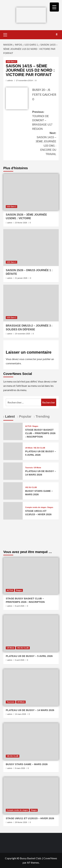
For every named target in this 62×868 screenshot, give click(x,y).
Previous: (44, 121)
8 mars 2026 (20, 768)
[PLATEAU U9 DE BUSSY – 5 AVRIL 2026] (13, 451)
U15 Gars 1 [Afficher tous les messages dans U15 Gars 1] (11, 62)
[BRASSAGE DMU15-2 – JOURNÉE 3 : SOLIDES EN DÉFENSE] (31, 303)
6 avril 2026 (20, 660)
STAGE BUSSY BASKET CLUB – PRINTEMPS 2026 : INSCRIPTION (40, 433)
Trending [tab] (42, 416)
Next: (44, 144)
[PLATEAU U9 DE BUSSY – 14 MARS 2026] (13, 471)
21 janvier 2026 (21, 278)
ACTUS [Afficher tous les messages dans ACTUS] (28, 426)
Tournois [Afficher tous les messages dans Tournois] (29, 468)
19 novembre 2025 (22, 334)
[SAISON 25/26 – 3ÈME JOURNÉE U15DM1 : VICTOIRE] (31, 192)
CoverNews (50, 858)
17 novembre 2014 (24, 80)
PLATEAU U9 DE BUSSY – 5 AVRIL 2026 (29, 656)
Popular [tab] (25, 416)
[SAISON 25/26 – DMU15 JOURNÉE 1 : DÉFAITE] (31, 247)
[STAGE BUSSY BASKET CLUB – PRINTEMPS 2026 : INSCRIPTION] (13, 431)
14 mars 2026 (20, 714)
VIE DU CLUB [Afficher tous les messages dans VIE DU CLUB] (39, 448)
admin (10, 80)
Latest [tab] (9, 416)
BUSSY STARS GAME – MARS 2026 (27, 764)
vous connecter (28, 359)
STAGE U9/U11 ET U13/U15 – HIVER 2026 (30, 818)
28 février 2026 (21, 822)
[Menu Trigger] (54, 7)
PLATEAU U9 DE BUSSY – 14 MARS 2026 (30, 710)
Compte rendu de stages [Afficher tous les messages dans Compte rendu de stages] (36, 507)
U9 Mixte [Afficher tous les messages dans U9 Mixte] (29, 448)
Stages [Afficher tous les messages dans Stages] (35, 426)
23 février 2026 (21, 223)
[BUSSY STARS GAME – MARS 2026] (13, 491)
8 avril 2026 (20, 606)
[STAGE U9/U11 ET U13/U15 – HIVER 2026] (13, 510)
